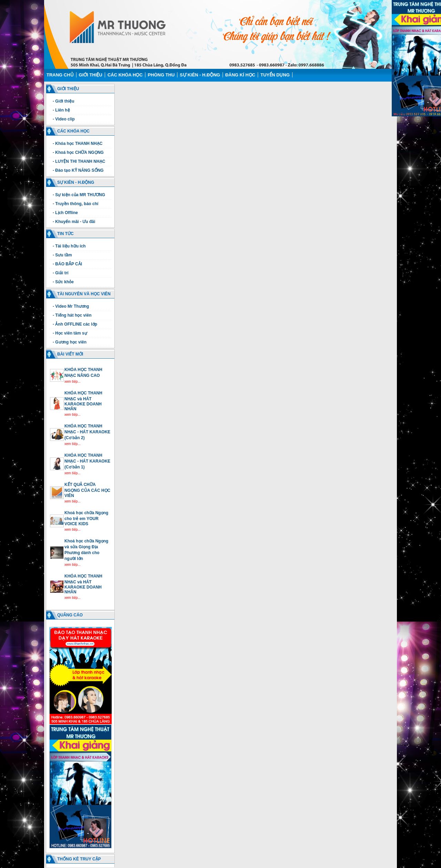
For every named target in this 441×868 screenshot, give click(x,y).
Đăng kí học (240, 75)
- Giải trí (61, 273)
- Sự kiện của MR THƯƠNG (79, 195)
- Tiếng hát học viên (72, 315)
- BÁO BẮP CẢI (67, 264)
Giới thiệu (91, 75)
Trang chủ (60, 75)
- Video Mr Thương (71, 306)
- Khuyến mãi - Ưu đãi (74, 222)
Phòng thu (161, 75)
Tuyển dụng (275, 75)
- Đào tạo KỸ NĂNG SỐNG (78, 170)
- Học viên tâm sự (70, 333)
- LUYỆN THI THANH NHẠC (79, 161)
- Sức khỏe (63, 282)
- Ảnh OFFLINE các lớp (75, 324)
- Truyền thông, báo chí (75, 204)
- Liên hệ (61, 110)
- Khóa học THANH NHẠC (78, 144)
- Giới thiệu (64, 101)
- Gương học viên (70, 342)
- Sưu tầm (62, 255)
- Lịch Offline (65, 213)
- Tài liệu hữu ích (69, 246)
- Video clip (64, 119)
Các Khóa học (125, 75)
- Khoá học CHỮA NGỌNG (78, 152)
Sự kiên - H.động (200, 75)
